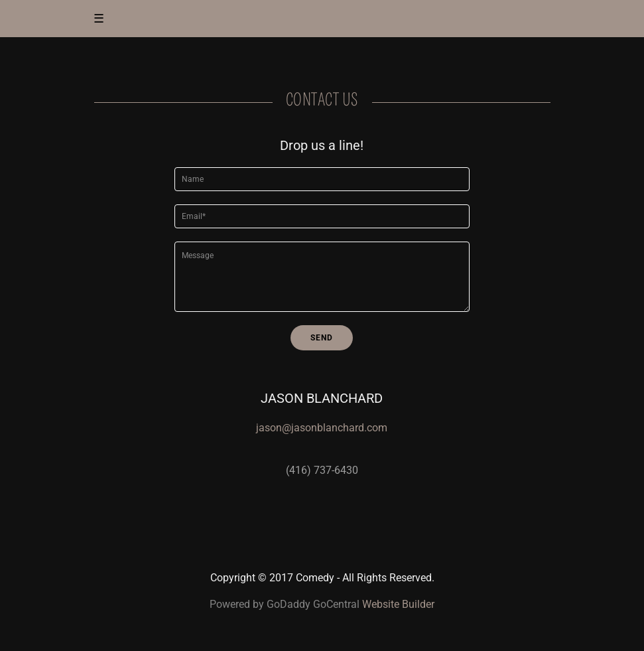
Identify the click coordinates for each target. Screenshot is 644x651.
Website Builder (398, 604)
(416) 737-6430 (322, 470)
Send (322, 338)
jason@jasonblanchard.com (322, 428)
